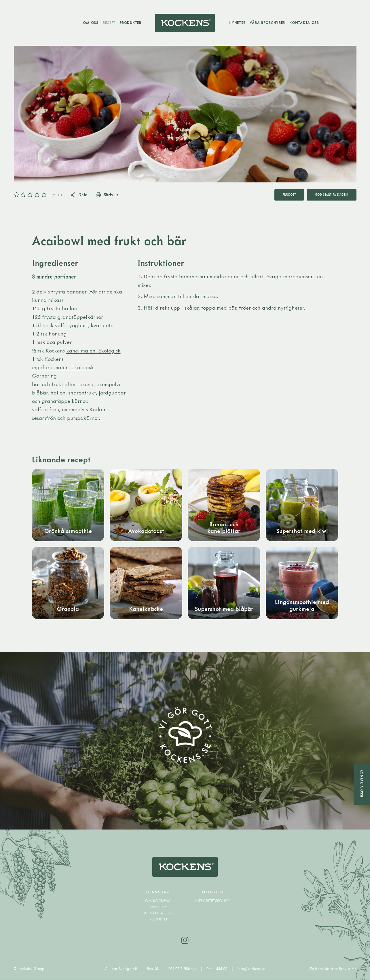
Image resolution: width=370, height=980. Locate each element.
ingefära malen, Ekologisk (63, 367)
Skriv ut (107, 195)
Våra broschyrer (268, 22)
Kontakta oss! (362, 783)
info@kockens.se (251, 968)
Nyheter (237, 22)
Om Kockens (158, 901)
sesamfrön (44, 418)
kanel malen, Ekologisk (93, 350)
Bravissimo (348, 968)
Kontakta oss (304, 22)
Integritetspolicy (212, 901)
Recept (109, 22)
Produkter (130, 22)
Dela (79, 195)
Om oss (91, 22)
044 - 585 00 (217, 968)
